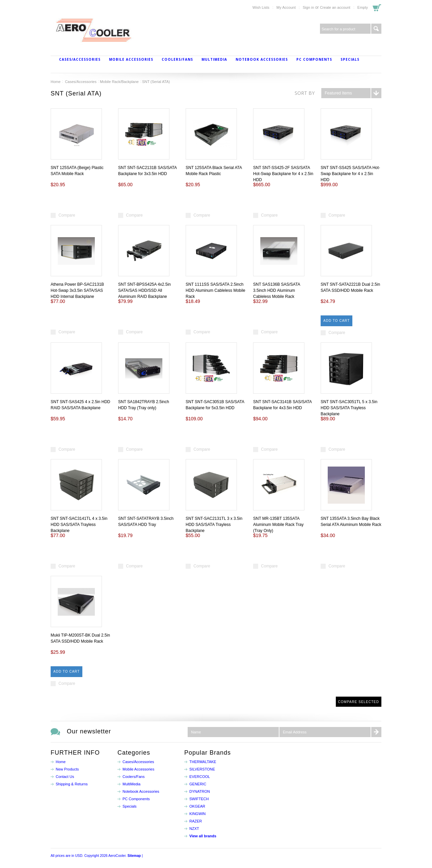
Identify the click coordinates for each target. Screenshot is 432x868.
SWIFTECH (199, 799)
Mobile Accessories (131, 59)
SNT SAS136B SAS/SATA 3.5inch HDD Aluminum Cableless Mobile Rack (277, 290)
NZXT (194, 829)
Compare (67, 215)
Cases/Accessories (80, 59)
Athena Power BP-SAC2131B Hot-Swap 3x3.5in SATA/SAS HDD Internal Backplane (77, 290)
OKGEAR (197, 806)
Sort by (305, 93)
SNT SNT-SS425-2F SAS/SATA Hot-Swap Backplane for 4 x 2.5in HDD (283, 174)
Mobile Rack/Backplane (119, 82)
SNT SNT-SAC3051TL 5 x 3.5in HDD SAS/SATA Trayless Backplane (349, 408)
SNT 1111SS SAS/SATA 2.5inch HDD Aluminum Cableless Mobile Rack (215, 290)
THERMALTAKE (203, 762)
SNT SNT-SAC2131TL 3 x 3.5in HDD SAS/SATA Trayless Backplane (214, 525)
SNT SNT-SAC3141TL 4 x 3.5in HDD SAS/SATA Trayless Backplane (79, 525)
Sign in (308, 7)
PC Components (314, 59)
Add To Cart (336, 321)
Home (56, 82)
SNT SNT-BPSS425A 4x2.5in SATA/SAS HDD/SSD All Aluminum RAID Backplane (144, 290)
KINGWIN (197, 814)
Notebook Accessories (262, 59)
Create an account (335, 7)
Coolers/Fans (177, 59)
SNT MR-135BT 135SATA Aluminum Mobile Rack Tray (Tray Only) (278, 525)
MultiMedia (214, 59)
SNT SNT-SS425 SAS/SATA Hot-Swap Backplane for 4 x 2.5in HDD (350, 174)
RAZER (196, 821)
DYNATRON (200, 791)
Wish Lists (261, 7)
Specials (350, 59)
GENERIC (198, 784)
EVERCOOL (200, 777)
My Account (286, 7)
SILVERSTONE (202, 769)
